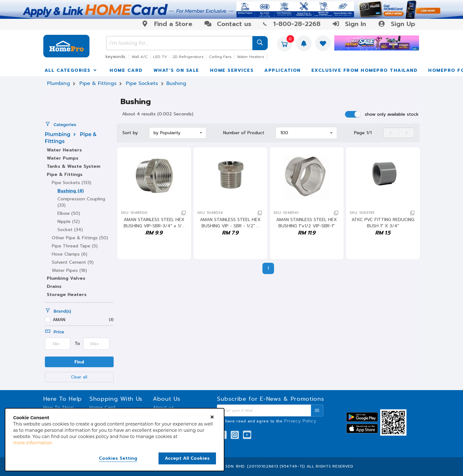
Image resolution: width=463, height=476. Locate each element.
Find (79, 362)
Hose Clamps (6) (70, 254)
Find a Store (167, 24)
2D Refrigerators (188, 57)
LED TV (160, 57)
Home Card (102, 407)
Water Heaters (251, 57)
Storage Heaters (67, 295)
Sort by (130, 133)
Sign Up (396, 24)
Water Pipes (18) (69, 270)
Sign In (349, 24)
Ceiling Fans (220, 57)
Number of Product (244, 133)
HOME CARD (126, 70)
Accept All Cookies (187, 458)
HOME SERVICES (232, 70)
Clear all (79, 377)
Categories (61, 124)
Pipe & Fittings (98, 83)
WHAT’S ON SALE (176, 70)
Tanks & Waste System (74, 166)
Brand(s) (58, 311)
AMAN (59, 320)
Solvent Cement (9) (73, 262)
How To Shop (59, 407)
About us (164, 407)
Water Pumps (63, 158)
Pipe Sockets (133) (72, 183)
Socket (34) (70, 230)
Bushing (176, 83)
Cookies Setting (118, 458)
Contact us (228, 24)
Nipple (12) (69, 222)
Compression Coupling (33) (81, 202)
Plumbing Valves (66, 278)
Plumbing (59, 83)
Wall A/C (140, 57)
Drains (54, 286)
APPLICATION (283, 70)
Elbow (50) (69, 213)
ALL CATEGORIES (71, 70)
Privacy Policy (300, 421)
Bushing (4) (71, 191)
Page (363, 133)
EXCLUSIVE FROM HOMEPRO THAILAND (365, 70)
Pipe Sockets (142, 83)
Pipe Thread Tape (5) (75, 246)
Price (55, 332)
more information (33, 443)
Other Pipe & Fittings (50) (80, 238)
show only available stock (392, 114)
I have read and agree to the (269, 421)
